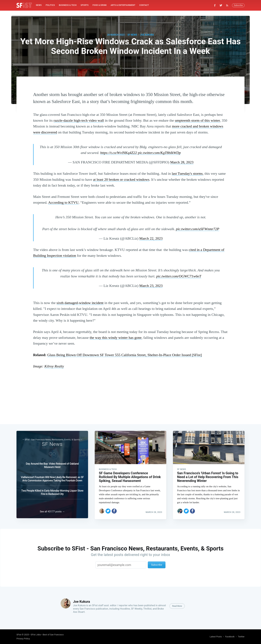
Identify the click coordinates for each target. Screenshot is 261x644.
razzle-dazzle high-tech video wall (79, 120)
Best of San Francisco (53, 635)
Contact (144, 5)
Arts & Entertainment (123, 5)
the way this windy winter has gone (116, 338)
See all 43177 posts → (52, 512)
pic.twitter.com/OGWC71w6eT (179, 276)
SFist (19, 635)
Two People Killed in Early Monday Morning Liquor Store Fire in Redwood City (52, 491)
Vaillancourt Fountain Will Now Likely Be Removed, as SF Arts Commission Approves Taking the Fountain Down (52, 478)
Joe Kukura (147, 35)
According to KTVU (63, 202)
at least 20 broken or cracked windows (121, 179)
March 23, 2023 (151, 286)
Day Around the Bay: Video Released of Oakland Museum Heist (52, 465)
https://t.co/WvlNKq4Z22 (119, 153)
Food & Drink (100, 5)
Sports (85, 5)
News (39, 5)
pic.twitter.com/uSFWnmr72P (198, 229)
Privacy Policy (23, 639)
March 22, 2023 (151, 238)
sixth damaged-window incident (80, 303)
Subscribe (238, 5)
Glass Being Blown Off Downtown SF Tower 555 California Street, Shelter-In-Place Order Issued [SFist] (125, 355)
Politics (50, 5)
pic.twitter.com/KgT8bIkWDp (159, 153)
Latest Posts (216, 637)
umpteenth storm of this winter (197, 120)
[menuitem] (39, 5)
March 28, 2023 (182, 162)
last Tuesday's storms (187, 173)
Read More (177, 606)
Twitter (241, 637)
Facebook (230, 637)
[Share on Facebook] (114, 510)
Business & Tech (68, 5)
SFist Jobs (36, 635)
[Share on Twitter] (108, 510)
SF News (132, 35)
